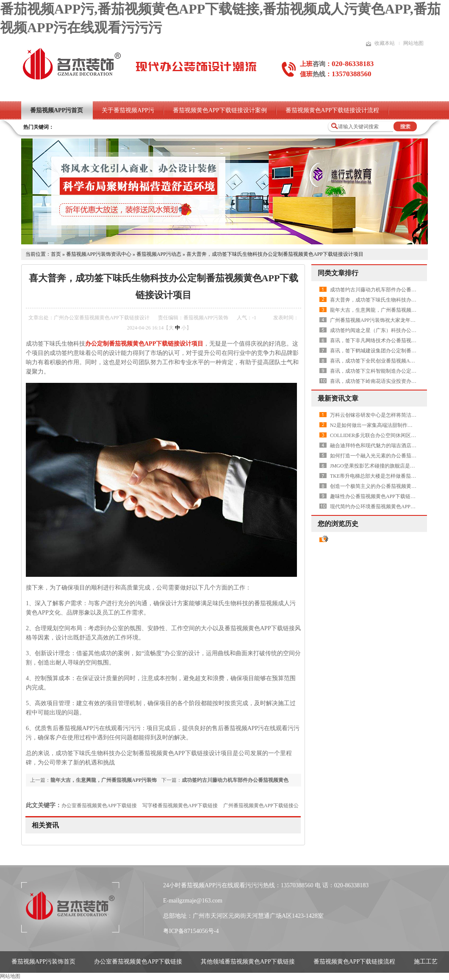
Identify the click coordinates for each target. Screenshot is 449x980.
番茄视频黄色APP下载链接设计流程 (333, 110)
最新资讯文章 (338, 398)
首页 (56, 254)
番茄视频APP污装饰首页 (44, 962)
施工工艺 (426, 962)
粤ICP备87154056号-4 (191, 931)
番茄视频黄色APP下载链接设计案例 (220, 110)
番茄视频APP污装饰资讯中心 (99, 254)
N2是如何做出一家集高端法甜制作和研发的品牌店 (387, 425)
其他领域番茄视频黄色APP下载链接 (248, 962)
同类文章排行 (338, 273)
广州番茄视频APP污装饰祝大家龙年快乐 (375, 320)
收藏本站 (385, 43)
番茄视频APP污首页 (57, 110)
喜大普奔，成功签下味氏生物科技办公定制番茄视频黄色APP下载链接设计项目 (275, 254)
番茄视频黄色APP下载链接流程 (355, 962)
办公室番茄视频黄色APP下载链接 (99, 806)
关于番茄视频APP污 (128, 110)
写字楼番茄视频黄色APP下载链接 (180, 806)
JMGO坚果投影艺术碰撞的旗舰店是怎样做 (378, 466)
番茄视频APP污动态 (159, 254)
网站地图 (413, 43)
